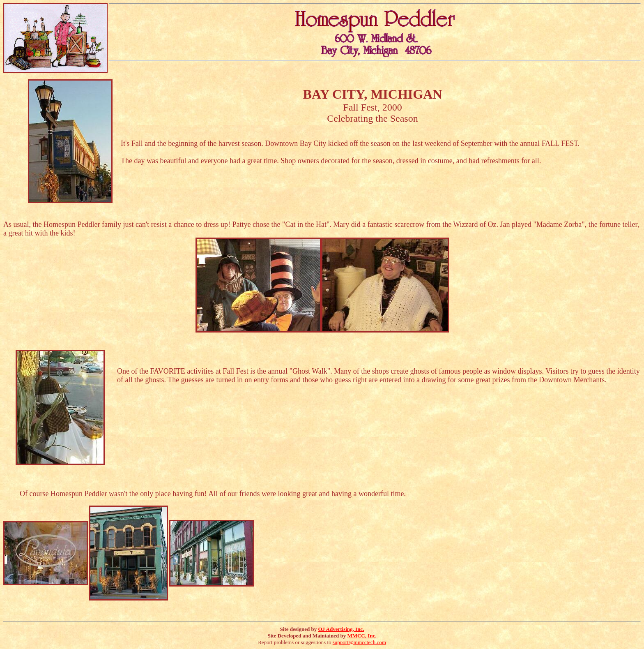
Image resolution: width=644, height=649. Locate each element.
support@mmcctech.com (359, 642)
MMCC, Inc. (362, 636)
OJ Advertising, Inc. (341, 629)
